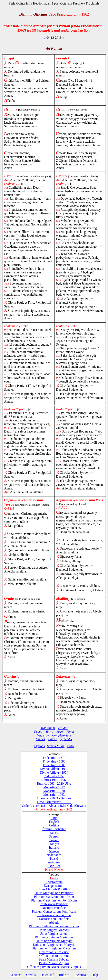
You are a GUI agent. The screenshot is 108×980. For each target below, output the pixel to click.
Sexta (60, 732)
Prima (38, 732)
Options (40, 746)
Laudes (63, 728)
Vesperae (43, 735)
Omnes (40, 739)
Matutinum (48, 728)
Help (95, 975)
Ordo (70, 746)
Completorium (61, 735)
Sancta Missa (56, 746)
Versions (16, 975)
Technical (80, 975)
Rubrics (64, 975)
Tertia (49, 732)
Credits (31, 975)
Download (47, 975)
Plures (52, 739)
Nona (70, 732)
